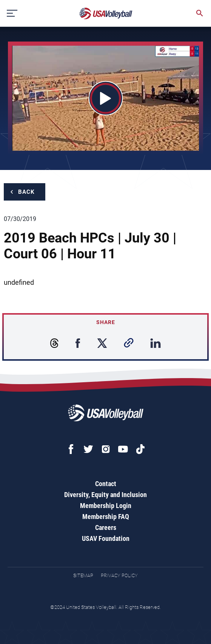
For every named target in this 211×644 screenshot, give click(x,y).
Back (26, 192)
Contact (106, 484)
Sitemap (83, 575)
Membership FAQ (106, 517)
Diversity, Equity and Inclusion (105, 495)
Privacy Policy (119, 575)
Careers (106, 527)
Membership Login (106, 506)
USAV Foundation (106, 538)
